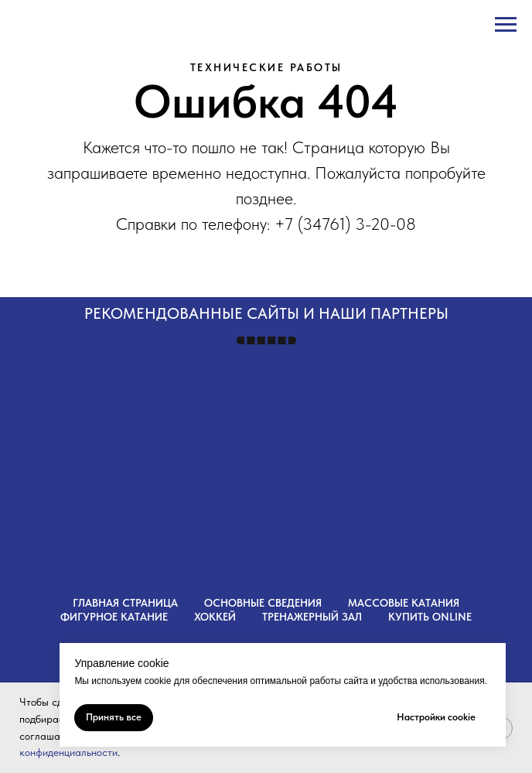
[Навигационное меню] (506, 25)
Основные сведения (263, 603)
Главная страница (125, 603)
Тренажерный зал (312, 617)
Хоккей (215, 617)
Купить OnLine (430, 617)
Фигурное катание (114, 617)
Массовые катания (404, 603)
